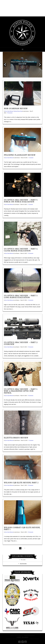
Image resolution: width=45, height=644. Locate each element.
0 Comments (10, 113)
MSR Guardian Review (16, 109)
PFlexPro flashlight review (20, 155)
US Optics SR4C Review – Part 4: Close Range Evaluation (21, 250)
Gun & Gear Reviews (9, 111)
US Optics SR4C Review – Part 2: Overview (21, 343)
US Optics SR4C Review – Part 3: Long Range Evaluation (21, 297)
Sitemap (19, 637)
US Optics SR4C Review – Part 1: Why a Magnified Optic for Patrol (21, 391)
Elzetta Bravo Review (16, 438)
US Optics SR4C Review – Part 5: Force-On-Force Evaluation (21, 201)
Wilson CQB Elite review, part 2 (21, 483)
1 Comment (31, 158)
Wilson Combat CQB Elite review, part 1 (22, 528)
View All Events (23, 564)
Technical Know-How (18, 111)
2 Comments (31, 300)
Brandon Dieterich (29, 635)
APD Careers (25, 637)
